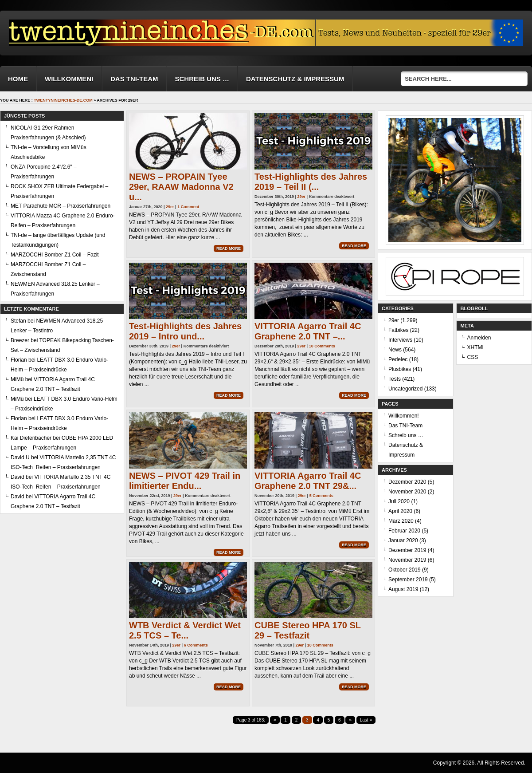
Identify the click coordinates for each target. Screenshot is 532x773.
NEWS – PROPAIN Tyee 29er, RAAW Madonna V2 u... (181, 187)
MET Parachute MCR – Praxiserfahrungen (61, 206)
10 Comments (322, 346)
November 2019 (407, 560)
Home (18, 79)
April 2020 (400, 511)
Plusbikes (400, 369)
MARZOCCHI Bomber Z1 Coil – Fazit (55, 255)
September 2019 (408, 580)
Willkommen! (69, 79)
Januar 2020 (403, 540)
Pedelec (398, 359)
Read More (229, 248)
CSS (472, 357)
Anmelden (479, 338)
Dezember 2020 (407, 482)
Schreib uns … (202, 79)
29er (170, 207)
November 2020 (407, 492)
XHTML (476, 347)
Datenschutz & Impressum (295, 79)
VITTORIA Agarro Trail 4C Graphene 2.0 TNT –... (308, 331)
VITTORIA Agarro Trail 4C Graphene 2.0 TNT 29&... (308, 481)
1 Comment (188, 207)
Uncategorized (405, 389)
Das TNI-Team (134, 79)
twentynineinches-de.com (63, 100)
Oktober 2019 (405, 570)
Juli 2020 (399, 501)
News (395, 350)
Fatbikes (398, 330)
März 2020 (401, 521)
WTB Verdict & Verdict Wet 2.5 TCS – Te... (185, 630)
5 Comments (321, 496)
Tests (395, 379)
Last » (366, 720)
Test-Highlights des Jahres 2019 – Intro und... (185, 331)
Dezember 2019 (407, 550)
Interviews (400, 340)
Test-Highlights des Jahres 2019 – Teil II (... (311, 182)
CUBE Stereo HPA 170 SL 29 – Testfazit (308, 630)
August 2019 (403, 589)
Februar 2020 (404, 531)
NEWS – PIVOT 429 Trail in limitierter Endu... (185, 481)
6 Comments (196, 645)
